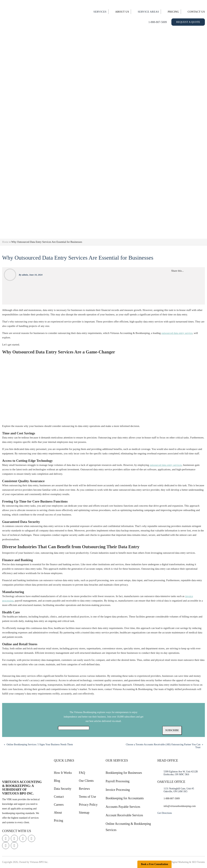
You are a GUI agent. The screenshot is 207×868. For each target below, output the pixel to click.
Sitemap (84, 813)
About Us (122, 12)
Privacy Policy (88, 805)
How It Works (63, 773)
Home (5, 242)
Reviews (84, 789)
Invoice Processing (118, 790)
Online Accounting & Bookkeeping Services (128, 827)
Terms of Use (87, 797)
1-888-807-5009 (158, 22)
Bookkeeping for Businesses (124, 773)
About (58, 813)
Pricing (173, 12)
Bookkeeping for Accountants (125, 798)
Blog (57, 781)
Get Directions (165, 813)
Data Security (63, 789)
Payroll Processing (118, 781)
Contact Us (196, 12)
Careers (59, 805)
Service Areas (148, 12)
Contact (59, 797)
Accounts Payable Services (123, 807)
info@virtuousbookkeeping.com (180, 806)
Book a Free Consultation (154, 864)
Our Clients (86, 781)
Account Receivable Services (124, 815)
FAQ (82, 773)
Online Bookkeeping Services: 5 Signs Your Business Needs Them (40, 744)
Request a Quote (188, 22)
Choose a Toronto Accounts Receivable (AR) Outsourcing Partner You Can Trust (163, 746)
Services (100, 12)
